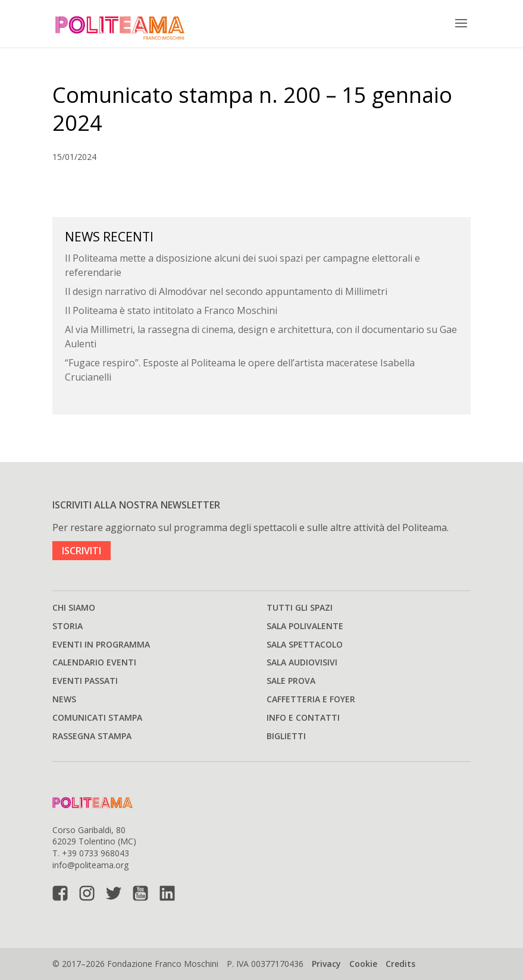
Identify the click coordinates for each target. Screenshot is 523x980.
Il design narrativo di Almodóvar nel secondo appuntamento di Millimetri (226, 291)
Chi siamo (74, 607)
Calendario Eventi (94, 662)
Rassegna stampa (92, 736)
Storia (68, 626)
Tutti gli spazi (300, 607)
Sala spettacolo (305, 644)
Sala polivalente (305, 626)
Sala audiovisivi (302, 662)
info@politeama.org (90, 865)
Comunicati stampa (97, 717)
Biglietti (286, 736)
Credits (400, 964)
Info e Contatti (303, 717)
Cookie (363, 964)
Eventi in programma (101, 644)
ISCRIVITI (82, 551)
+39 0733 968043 (95, 853)
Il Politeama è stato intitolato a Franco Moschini (171, 310)
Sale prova (291, 681)
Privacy (326, 964)
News (64, 699)
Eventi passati (85, 681)
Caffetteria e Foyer (311, 699)
